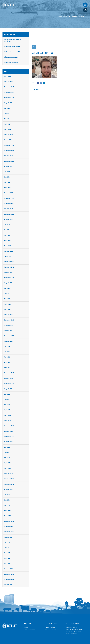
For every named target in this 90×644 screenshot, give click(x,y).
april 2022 (7, 304)
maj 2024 (7, 182)
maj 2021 (7, 357)
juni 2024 (7, 177)
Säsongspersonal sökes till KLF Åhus (13, 40)
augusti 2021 (8, 341)
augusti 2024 (8, 166)
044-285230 (79, 631)
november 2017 (9, 527)
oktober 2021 (8, 331)
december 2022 (9, 262)
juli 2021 (7, 346)
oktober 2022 (8, 272)
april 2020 (7, 410)
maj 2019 (7, 458)
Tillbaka (36, 89)
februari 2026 (9, 82)
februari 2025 (9, 135)
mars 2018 (7, 516)
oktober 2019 (8, 431)
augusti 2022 (8, 283)
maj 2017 (7, 553)
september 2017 (9, 532)
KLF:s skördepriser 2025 (12, 52)
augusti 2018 (8, 489)
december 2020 (9, 373)
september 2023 (9, 214)
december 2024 (9, 145)
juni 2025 (7, 113)
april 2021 (7, 362)
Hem (60, 16)
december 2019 (9, 426)
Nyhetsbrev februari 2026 (12, 47)
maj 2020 (7, 405)
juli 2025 (7, 108)
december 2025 (9, 87)
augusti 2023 (8, 219)
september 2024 (9, 161)
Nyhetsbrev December (11, 63)
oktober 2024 (8, 156)
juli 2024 (7, 172)
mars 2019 (7, 468)
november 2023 (9, 204)
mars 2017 (7, 564)
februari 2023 (9, 251)
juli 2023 (7, 225)
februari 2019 (9, 474)
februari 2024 (9, 193)
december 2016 (9, 574)
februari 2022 (9, 315)
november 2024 (9, 151)
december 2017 (9, 521)
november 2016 (9, 579)
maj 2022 (7, 299)
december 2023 (9, 198)
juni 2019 (7, 452)
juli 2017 (7, 542)
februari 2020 (9, 421)
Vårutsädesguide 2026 (11, 57)
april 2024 (7, 188)
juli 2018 (7, 495)
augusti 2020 (8, 389)
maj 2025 (7, 119)
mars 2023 (7, 246)
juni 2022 (7, 294)
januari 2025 (8, 140)
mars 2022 (7, 309)
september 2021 (9, 336)
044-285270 (80, 629)
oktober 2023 (8, 209)
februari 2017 (9, 569)
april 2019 (7, 463)
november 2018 (9, 484)
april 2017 (7, 558)
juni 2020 (7, 399)
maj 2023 (7, 235)
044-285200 (74, 627)
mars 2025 (7, 129)
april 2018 (7, 511)
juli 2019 (7, 447)
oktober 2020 (8, 378)
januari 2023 (8, 256)
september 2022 (9, 278)
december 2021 (9, 320)
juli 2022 (7, 288)
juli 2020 (7, 394)
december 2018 (9, 479)
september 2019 (9, 436)
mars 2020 (7, 415)
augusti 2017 (8, 537)
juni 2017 (7, 548)
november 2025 (9, 92)
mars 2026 (7, 76)
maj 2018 (7, 505)
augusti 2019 (8, 442)
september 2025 (9, 98)
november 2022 (9, 267)
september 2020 (9, 384)
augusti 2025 (8, 103)
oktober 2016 (8, 585)
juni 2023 (7, 230)
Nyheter (65, 16)
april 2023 (7, 241)
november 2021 (9, 325)
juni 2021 (7, 352)
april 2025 (7, 124)
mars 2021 (7, 368)
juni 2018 (7, 500)
